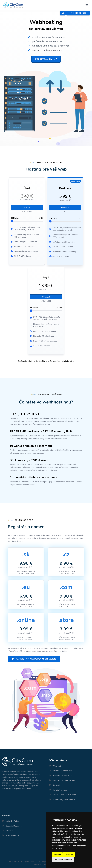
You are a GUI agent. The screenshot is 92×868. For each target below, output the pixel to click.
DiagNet (56, 785)
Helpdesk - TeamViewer (64, 780)
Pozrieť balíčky (46, 59)
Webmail (57, 766)
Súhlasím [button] (57, 855)
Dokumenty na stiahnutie (64, 800)
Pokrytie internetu (1, 868)
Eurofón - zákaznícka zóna (64, 795)
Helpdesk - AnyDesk (62, 776)
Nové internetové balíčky (2, 868)
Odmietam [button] (69, 855)
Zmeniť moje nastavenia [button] (63, 859)
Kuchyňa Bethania (14, 826)
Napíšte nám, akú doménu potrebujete (34, 659)
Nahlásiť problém (60, 790)
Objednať (27, 207)
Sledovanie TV (12, 836)
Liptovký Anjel (12, 821)
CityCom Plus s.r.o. (31, 862)
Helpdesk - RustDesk (62, 771)
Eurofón (9, 831)
